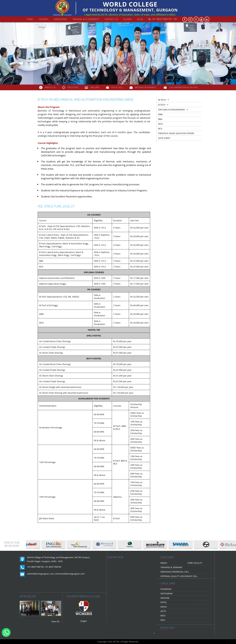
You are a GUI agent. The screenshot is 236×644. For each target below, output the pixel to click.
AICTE (163, 611)
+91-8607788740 (53, 567)
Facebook (166, 589)
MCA (160, 124)
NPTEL (164, 602)
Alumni (128, 19)
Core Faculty (195, 563)
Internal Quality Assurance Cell (179, 576)
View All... (56, 621)
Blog (140, 19)
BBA (160, 119)
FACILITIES (73, 87)
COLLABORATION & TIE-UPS (184, 87)
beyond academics (146, 87)
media (164, 563)
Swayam (165, 598)
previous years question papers (176, 133)
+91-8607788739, (36, 567)
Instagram (166, 593)
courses (44, 19)
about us (50, 87)
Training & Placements (86, 19)
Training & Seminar (171, 567)
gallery (95, 87)
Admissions (60, 19)
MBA (160, 114)
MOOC (164, 607)
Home (30, 19)
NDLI (163, 620)
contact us (111, 19)
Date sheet (164, 138)
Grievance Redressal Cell (175, 572)
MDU (163, 616)
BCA (160, 129)
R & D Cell (117, 87)
